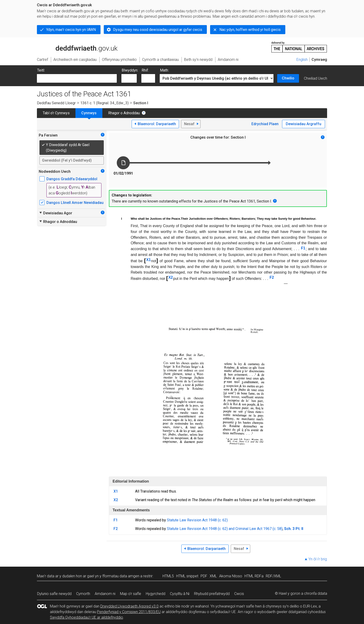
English (302, 60)
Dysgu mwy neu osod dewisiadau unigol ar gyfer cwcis (158, 30)
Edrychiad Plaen (265, 124)
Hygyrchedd (156, 594)
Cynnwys (89, 113)
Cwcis (239, 594)
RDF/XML (273, 576)
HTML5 (168, 576)
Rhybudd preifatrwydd (212, 594)
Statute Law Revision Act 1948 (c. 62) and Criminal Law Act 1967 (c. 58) (225, 529)
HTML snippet (187, 576)
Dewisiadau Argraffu (304, 124)
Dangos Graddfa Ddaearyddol (72, 179)
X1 (149, 260)
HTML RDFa (254, 576)
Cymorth (83, 594)
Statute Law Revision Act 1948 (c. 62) (197, 520)
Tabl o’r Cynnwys (56, 113)
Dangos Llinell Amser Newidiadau (75, 203)
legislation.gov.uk (74, 47)
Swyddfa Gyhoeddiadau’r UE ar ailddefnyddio (86, 617)
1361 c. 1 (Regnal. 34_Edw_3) (104, 103)
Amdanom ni (105, 594)
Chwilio (288, 78)
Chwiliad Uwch (315, 78)
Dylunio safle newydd (54, 594)
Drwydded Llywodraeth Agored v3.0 (129, 606)
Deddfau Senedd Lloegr (56, 103)
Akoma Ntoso (231, 576)
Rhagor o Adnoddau (124, 113)
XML (213, 576)
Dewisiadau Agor (55, 213)
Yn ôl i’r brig (318, 559)
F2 (272, 277)
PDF (204, 576)
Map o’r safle (131, 594)
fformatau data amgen (121, 576)
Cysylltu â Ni (180, 594)
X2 (171, 277)
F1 (303, 248)
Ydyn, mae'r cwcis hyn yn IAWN (71, 30)
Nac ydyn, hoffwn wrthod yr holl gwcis (250, 30)
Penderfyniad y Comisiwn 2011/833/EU (129, 612)
